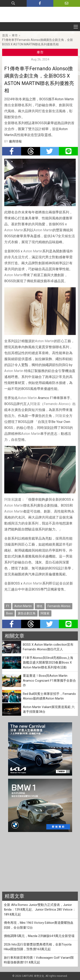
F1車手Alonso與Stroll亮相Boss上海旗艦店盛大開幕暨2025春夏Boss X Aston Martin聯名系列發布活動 (48, 663)
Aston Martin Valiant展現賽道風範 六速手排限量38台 (49, 709)
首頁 (5, 35)
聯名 (40, 606)
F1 (8, 606)
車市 (15, 35)
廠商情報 (15, 141)
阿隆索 (35, 404)
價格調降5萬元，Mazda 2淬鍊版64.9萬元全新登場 (39, 936)
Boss (9, 613)
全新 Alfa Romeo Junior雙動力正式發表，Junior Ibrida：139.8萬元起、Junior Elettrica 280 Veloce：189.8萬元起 (40, 910)
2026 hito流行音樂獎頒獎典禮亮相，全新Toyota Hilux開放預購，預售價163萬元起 (38, 947)
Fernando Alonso (56, 404)
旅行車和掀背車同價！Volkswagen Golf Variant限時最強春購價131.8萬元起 (39, 960)
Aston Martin (14, 230)
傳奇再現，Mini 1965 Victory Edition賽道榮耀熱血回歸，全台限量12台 (39, 925)
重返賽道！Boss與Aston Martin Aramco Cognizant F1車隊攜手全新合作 (49, 680)
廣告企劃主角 (27, 613)
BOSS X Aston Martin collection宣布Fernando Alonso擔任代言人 (48, 647)
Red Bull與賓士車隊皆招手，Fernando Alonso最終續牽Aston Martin (49, 696)
